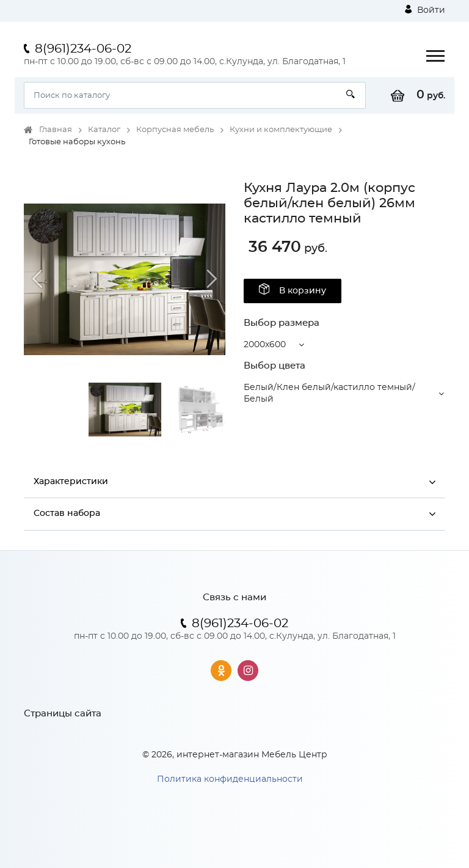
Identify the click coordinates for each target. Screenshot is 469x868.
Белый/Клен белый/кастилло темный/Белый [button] (329, 394)
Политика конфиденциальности (230, 779)
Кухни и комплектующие (281, 130)
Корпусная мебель (175, 130)
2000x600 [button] (265, 345)
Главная (56, 130)
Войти (425, 10)
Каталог (104, 130)
